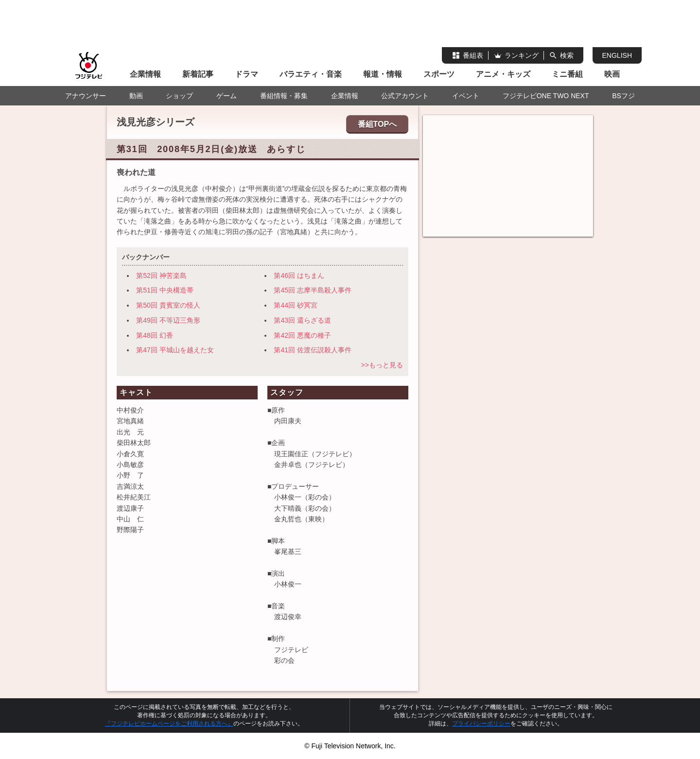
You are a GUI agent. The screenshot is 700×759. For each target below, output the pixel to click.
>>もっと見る (382, 365)
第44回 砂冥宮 (295, 305)
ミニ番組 (567, 74)
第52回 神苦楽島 (161, 276)
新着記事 (198, 74)
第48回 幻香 (154, 335)
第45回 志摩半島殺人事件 (312, 290)
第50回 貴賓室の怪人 (168, 305)
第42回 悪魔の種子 (302, 335)
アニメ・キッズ (503, 74)
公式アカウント (405, 96)
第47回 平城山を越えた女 (175, 350)
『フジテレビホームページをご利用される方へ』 (169, 724)
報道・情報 (383, 74)
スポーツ (439, 74)
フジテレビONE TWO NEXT (546, 96)
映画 (612, 74)
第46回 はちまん (299, 276)
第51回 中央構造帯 (165, 290)
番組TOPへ (377, 124)
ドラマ (246, 74)
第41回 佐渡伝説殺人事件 (312, 350)
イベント (466, 96)
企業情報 (145, 74)
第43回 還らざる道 (302, 320)
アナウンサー (86, 96)
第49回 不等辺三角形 (168, 320)
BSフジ (623, 96)
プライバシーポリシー (481, 724)
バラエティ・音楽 (311, 74)
